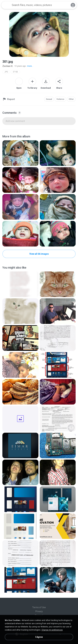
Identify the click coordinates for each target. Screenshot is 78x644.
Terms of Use (39, 607)
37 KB (15, 72)
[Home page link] (6, 5)
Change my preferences (52, 630)
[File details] (20, 153)
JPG (6, 72)
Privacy (39, 611)
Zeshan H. (8, 66)
